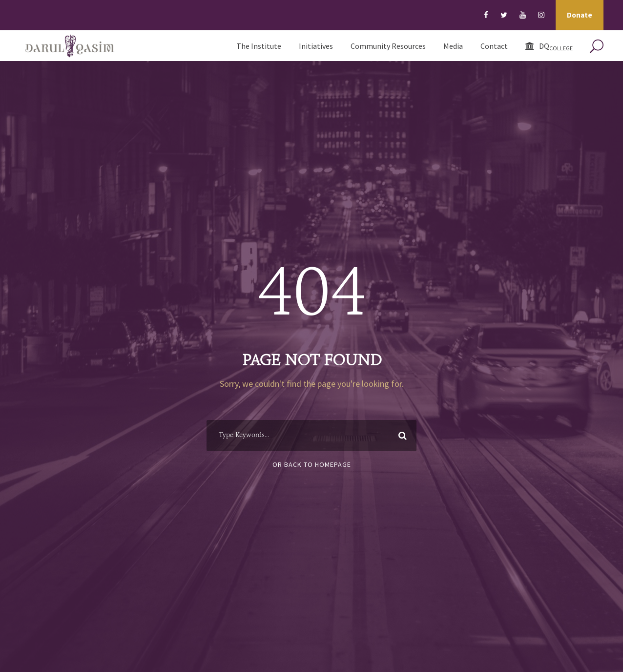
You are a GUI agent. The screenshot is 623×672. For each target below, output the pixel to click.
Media (453, 46)
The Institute (259, 46)
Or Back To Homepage (312, 464)
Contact (494, 46)
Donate (580, 15)
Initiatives (316, 46)
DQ (549, 46)
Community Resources (388, 46)
